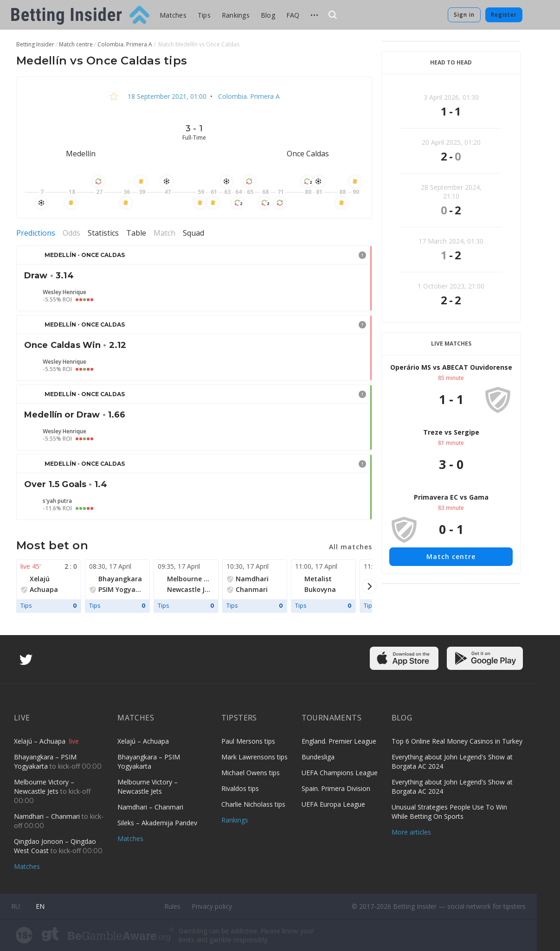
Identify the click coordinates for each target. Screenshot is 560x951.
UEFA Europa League (333, 804)
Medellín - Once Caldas (85, 255)
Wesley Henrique (64, 292)
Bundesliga (318, 757)
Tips (204, 15)
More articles (411, 832)
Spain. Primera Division (336, 788)
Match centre (451, 556)
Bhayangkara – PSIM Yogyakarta (45, 761)
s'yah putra (57, 501)
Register (504, 15)
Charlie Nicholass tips (253, 804)
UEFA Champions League (340, 773)
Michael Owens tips (251, 773)
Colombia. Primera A (248, 96)
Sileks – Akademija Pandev (157, 823)
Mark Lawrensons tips (254, 757)
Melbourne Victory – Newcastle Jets (44, 787)
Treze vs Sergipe (451, 432)
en (40, 906)
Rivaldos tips (240, 788)
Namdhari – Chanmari (48, 816)
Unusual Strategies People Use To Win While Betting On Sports (449, 812)
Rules (172, 906)
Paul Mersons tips (248, 741)
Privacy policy (212, 906)
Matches (173, 15)
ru (16, 906)
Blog (268, 15)
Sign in (464, 15)
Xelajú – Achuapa (41, 741)
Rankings (236, 15)
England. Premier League (339, 741)
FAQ (293, 15)
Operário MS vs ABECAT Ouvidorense (451, 367)
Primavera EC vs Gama (451, 497)
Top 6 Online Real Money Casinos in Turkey (457, 741)
